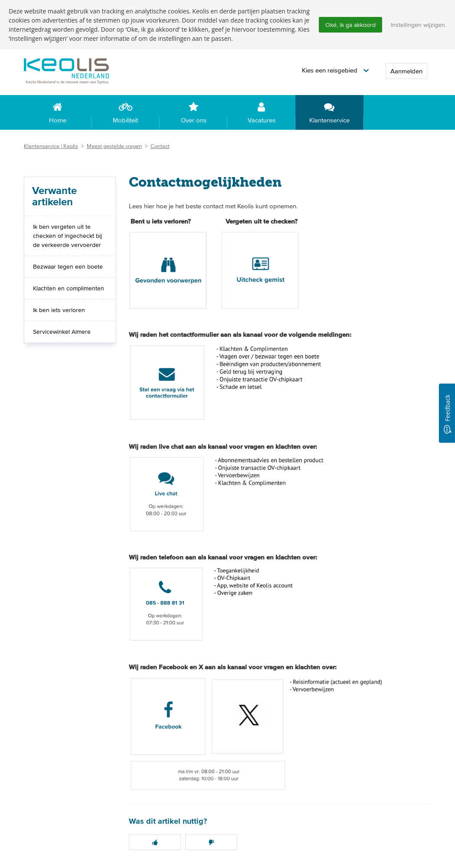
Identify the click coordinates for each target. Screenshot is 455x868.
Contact (160, 146)
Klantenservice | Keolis (51, 146)
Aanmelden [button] (406, 71)
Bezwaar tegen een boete (68, 267)
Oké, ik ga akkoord (350, 25)
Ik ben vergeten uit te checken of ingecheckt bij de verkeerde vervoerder (67, 236)
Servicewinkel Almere (62, 332)
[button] (335, 71)
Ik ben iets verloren (59, 310)
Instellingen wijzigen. (419, 25)
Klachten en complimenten (69, 289)
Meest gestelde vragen (114, 146)
